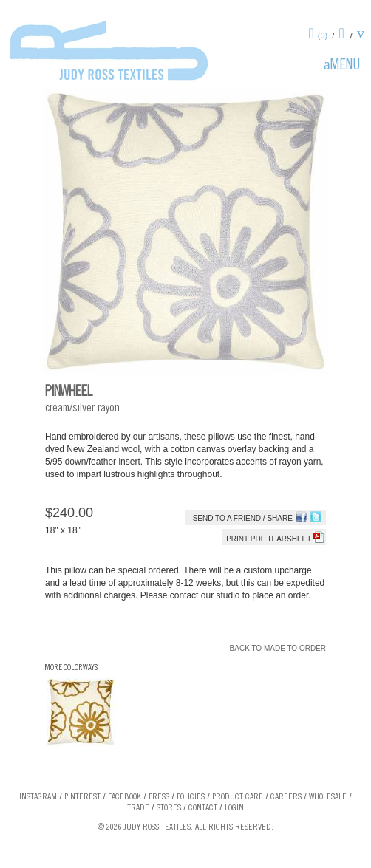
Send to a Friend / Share (243, 518)
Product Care (238, 797)
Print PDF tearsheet (275, 539)
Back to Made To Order (278, 648)
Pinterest (82, 797)
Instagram (38, 797)
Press (159, 797)
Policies (191, 797)
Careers (286, 797)
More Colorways (71, 668)
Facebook (125, 797)
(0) (323, 35)
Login (234, 808)
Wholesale (328, 797)
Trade (138, 808)
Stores (169, 808)
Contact (203, 808)
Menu (345, 66)
